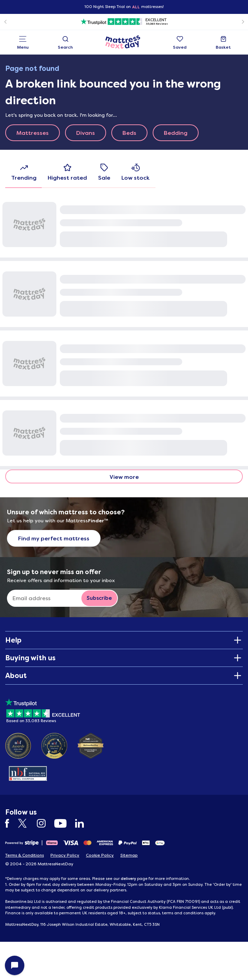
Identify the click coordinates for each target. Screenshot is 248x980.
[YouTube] (64, 823)
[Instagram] (45, 823)
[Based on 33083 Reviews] (43, 709)
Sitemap (129, 855)
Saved (180, 43)
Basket (223, 43)
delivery (128, 879)
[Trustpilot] (124, 22)
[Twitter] (27, 823)
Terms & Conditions (25, 855)
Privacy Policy (65, 855)
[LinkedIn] (83, 823)
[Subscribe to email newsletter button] (99, 598)
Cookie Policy (100, 855)
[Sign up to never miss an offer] (47, 598)
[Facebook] (11, 823)
